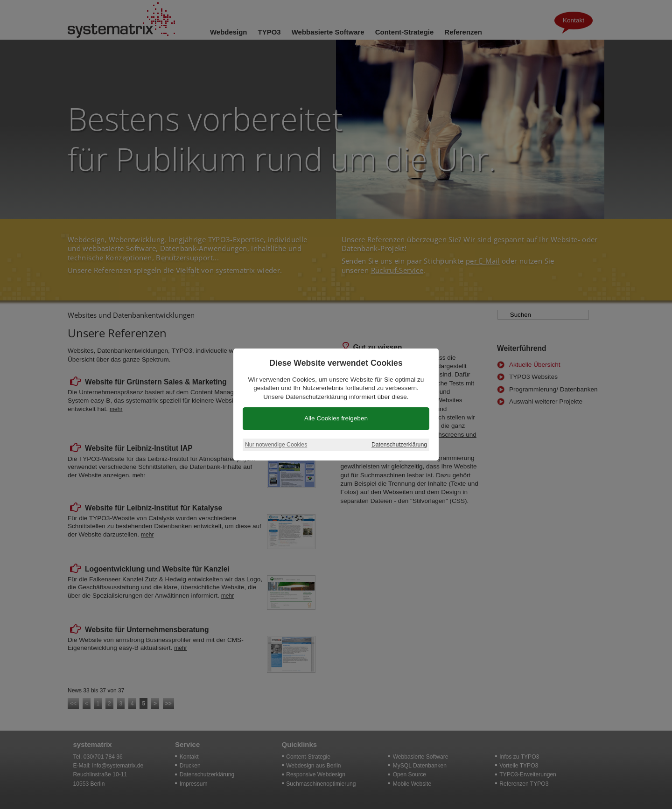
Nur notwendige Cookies (276, 445)
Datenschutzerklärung (399, 445)
